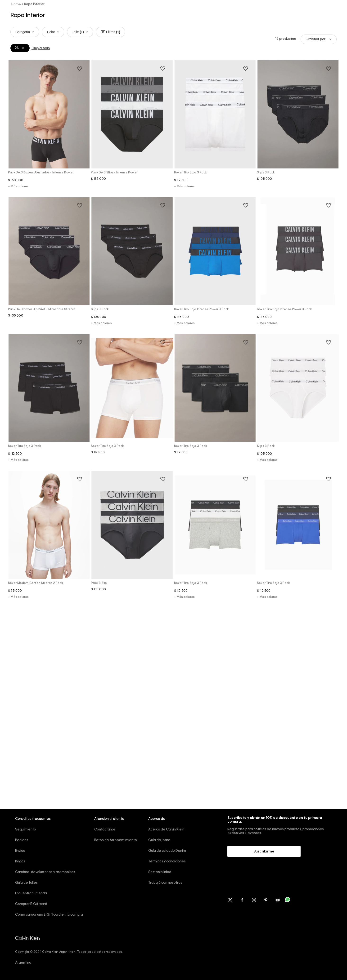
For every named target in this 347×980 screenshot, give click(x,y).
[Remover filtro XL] (23, 48)
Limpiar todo (41, 48)
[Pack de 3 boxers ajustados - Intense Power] (49, 128)
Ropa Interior (34, 4)
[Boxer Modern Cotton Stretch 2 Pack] (49, 539)
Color (53, 32)
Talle (80, 32)
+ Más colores (18, 187)
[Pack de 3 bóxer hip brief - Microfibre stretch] (49, 265)
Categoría (25, 32)
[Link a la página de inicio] (16, 4)
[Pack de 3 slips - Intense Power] (132, 128)
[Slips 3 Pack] (298, 128)
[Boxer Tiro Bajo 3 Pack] (215, 128)
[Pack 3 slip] (132, 539)
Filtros (110, 32)
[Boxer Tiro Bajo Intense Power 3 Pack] (215, 265)
